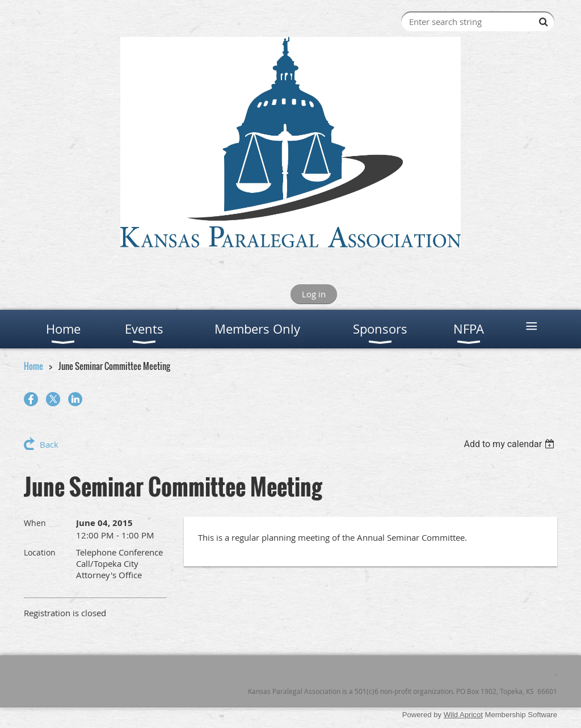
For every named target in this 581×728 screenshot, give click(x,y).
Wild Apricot (463, 715)
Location (40, 552)
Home (33, 366)
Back (49, 444)
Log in (314, 294)
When (35, 523)
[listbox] (510, 444)
